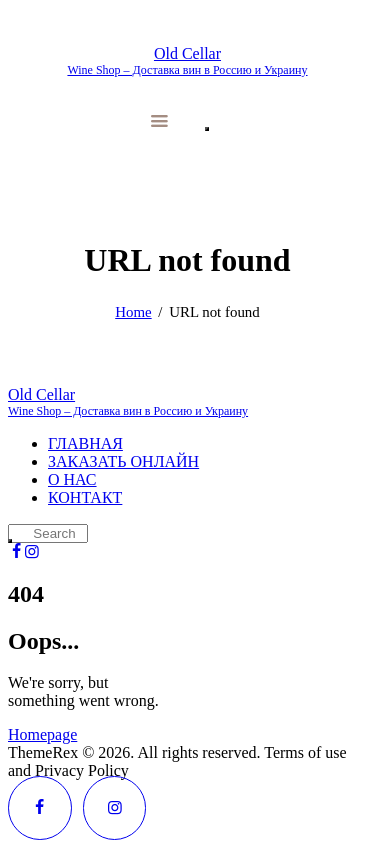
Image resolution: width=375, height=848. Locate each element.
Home (133, 312)
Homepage (42, 734)
